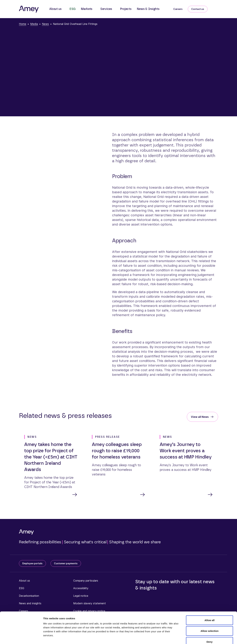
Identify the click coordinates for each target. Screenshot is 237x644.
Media (34, 24)
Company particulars (86, 581)
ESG (72, 9)
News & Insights (148, 9)
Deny (210, 622)
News (45, 24)
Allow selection (209, 612)
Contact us (198, 9)
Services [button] (106, 9)
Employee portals (32, 564)
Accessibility (81, 588)
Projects (126, 9)
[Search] (215, 8)
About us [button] (55, 9)
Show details (173, 637)
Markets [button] (87, 9)
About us (24, 581)
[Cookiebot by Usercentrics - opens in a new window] (21, 638)
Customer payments (66, 564)
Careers (178, 9)
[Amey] (29, 9)
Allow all (210, 601)
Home (23, 24)
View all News (200, 417)
